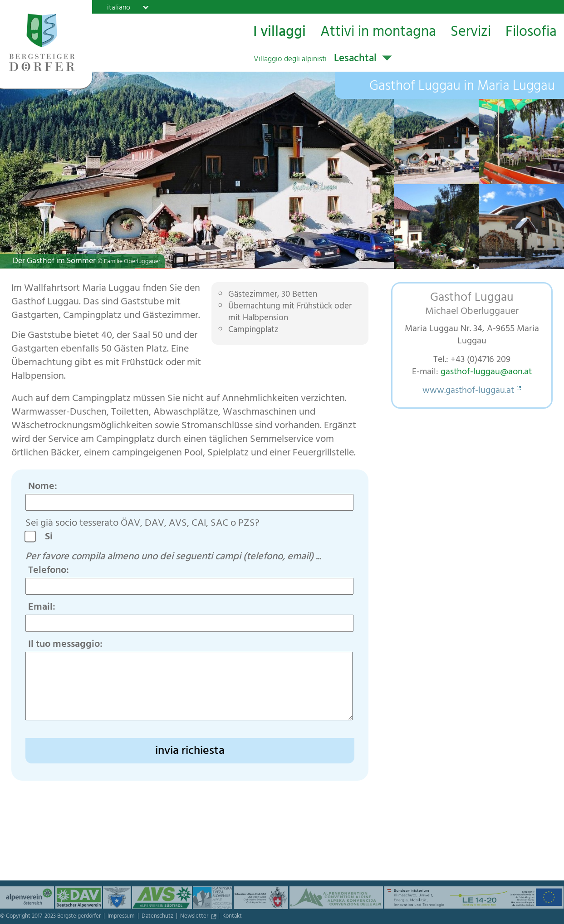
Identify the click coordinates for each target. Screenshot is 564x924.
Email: (42, 608)
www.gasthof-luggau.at (468, 391)
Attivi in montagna (378, 32)
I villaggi (280, 32)
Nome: (43, 487)
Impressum (122, 917)
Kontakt (232, 917)
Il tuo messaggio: (65, 645)
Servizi (471, 32)
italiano (119, 7)
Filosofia (531, 32)
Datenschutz (158, 917)
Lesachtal (315, 59)
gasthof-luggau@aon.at (486, 373)
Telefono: (49, 571)
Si (52, 538)
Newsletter (195, 917)
